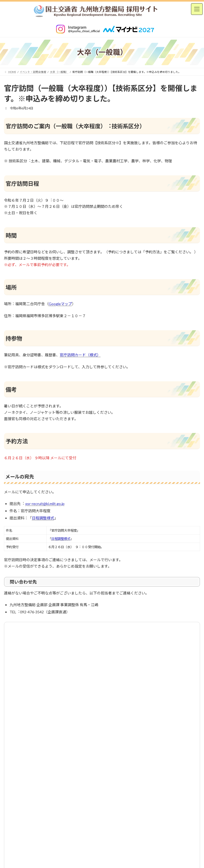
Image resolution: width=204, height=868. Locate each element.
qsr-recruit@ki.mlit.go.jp (45, 504)
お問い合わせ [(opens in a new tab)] (65, 695)
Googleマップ (60, 304)
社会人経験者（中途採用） (30, 675)
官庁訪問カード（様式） (80, 355)
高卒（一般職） (22, 666)
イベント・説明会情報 (23, 647)
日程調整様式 (43, 518)
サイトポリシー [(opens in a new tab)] (102, 695)
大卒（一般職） (22, 656)
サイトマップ (139, 695)
